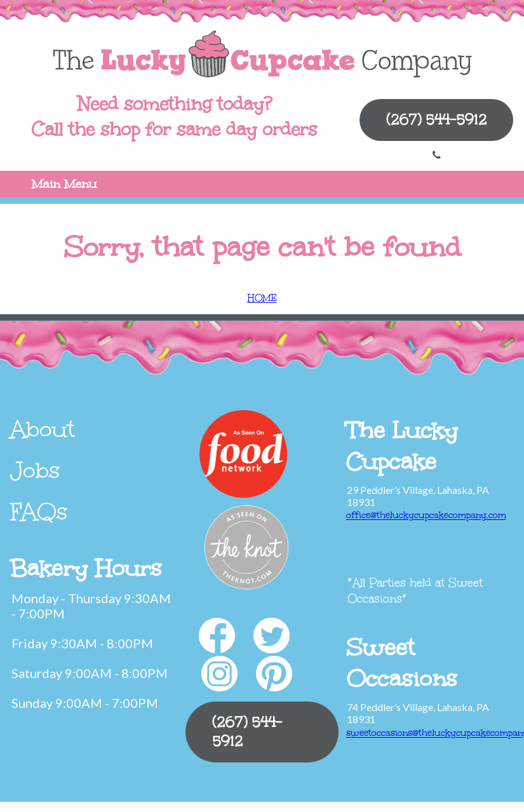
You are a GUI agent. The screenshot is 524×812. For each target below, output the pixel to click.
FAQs (39, 512)
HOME (262, 298)
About (43, 429)
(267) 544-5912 (436, 120)
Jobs (35, 470)
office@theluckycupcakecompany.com (426, 515)
